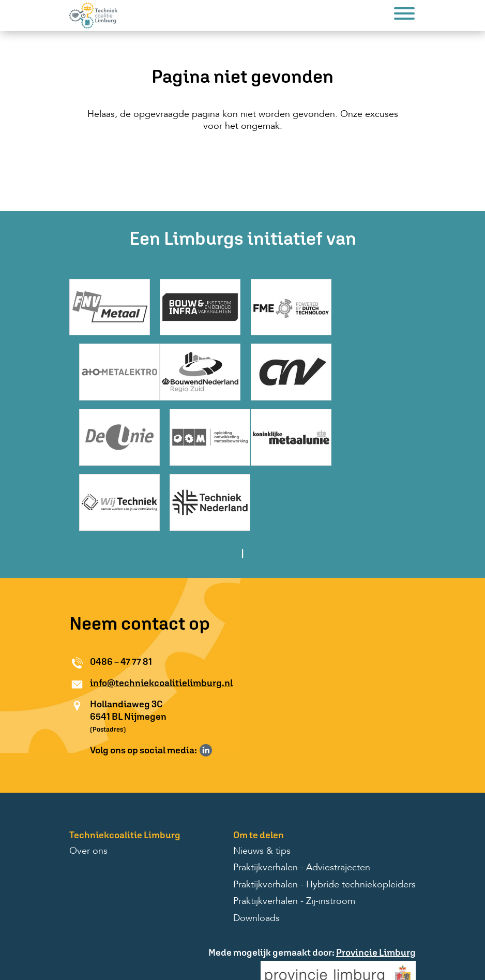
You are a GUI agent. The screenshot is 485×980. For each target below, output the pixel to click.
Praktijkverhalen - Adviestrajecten (302, 798)
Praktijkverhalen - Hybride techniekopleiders (324, 815)
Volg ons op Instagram (221, 680)
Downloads (256, 848)
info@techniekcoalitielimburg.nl (161, 613)
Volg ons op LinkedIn (206, 680)
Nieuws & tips (262, 781)
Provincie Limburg (376, 882)
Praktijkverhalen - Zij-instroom (294, 831)
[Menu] (404, 15)
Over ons (88, 781)
